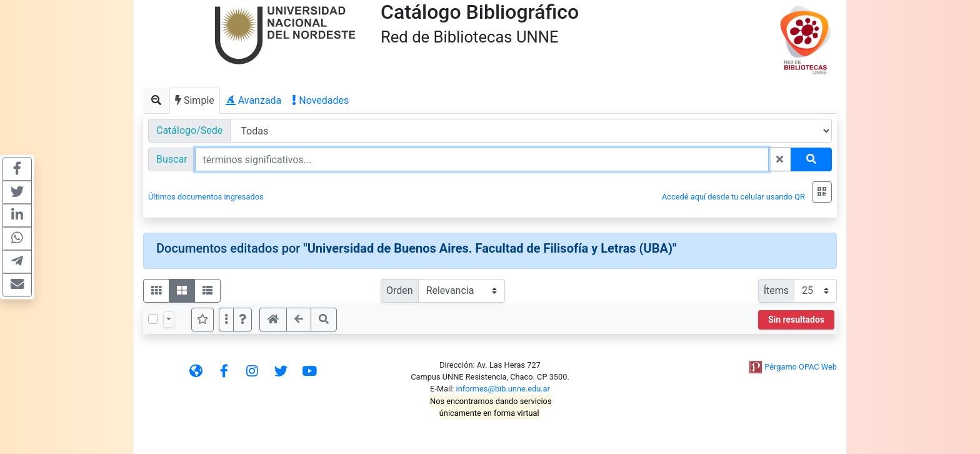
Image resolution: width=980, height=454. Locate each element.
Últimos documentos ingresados (206, 197)
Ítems (776, 290)
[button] (242, 320)
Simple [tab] (195, 100)
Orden (400, 290)
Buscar (172, 159)
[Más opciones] (226, 320)
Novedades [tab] (321, 100)
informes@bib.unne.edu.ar (503, 389)
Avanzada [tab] (254, 100)
